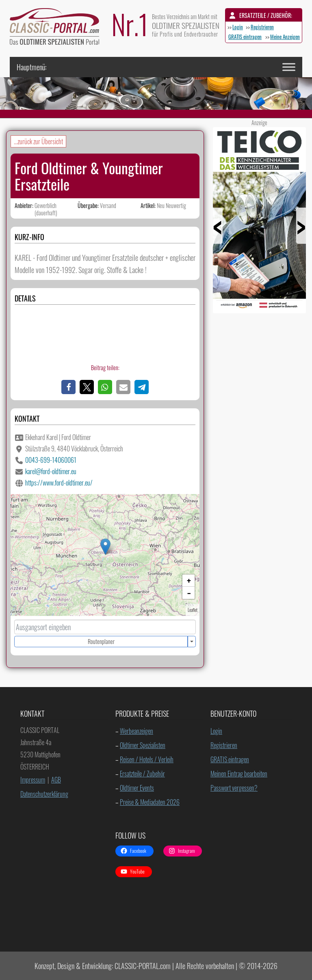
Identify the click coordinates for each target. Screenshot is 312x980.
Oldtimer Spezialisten (143, 745)
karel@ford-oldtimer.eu (51, 471)
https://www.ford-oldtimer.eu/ (59, 483)
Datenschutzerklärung (44, 794)
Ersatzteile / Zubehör (142, 774)
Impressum (33, 780)
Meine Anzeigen (285, 37)
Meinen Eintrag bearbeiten (239, 774)
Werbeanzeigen (136, 731)
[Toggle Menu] (289, 67)
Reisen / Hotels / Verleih (147, 759)
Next (290, 234)
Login (238, 27)
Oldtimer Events (137, 788)
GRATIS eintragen (245, 37)
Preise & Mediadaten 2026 (150, 802)
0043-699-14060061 (51, 460)
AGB (56, 780)
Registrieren (262, 27)
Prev (228, 234)
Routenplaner (101, 641)
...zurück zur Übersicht (38, 141)
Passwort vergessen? (234, 788)
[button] (68, 387)
